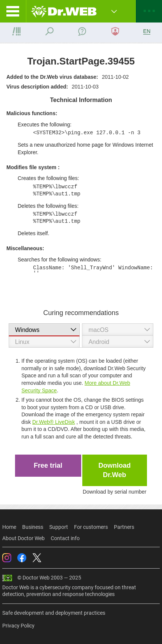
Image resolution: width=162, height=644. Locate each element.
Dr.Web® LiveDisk (54, 422)
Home (9, 527)
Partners (124, 527)
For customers (91, 527)
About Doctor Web (23, 538)
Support (59, 527)
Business (33, 527)
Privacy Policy (18, 626)
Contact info (65, 538)
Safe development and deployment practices (54, 613)
